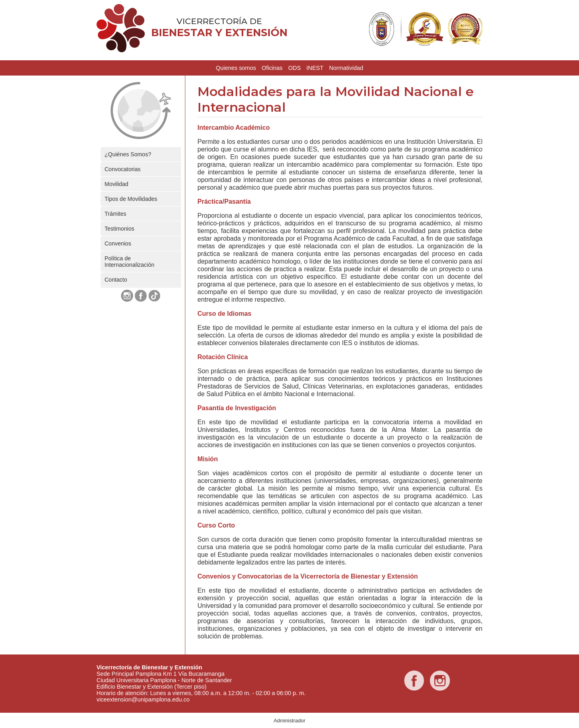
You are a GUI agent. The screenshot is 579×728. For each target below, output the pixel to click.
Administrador (290, 721)
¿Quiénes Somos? (128, 154)
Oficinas (272, 68)
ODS (295, 68)
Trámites (115, 214)
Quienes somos (236, 68)
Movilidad (116, 184)
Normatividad (346, 68)
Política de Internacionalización (129, 262)
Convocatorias (123, 169)
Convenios (118, 243)
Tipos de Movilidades (131, 199)
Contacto (116, 280)
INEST (315, 68)
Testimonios (119, 229)
